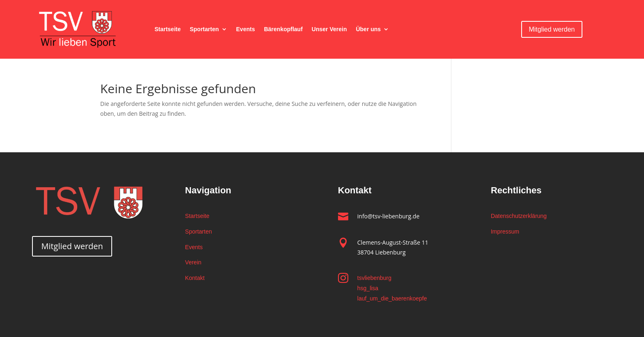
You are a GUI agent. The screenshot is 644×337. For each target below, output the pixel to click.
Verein (193, 262)
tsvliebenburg (374, 278)
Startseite (168, 29)
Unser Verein (329, 29)
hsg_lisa (368, 288)
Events (246, 29)
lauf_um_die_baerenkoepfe (392, 298)
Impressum (505, 232)
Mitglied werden (552, 29)
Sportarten (204, 29)
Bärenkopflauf (283, 29)
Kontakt (195, 278)
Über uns (368, 29)
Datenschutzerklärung (519, 216)
